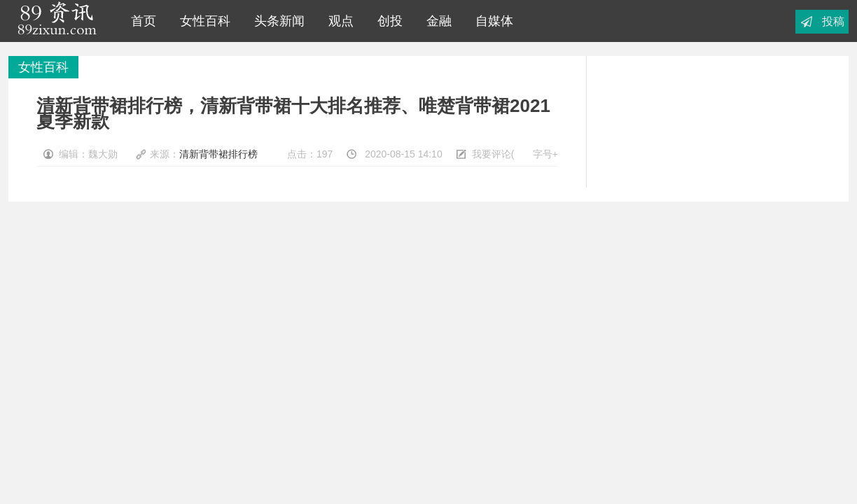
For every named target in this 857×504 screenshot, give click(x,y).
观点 (337, 21)
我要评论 (492, 154)
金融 (436, 21)
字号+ (545, 154)
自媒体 (491, 21)
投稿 (833, 21)
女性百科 (202, 21)
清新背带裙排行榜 (218, 154)
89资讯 (57, 21)
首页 (140, 21)
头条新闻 (276, 21)
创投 (386, 21)
